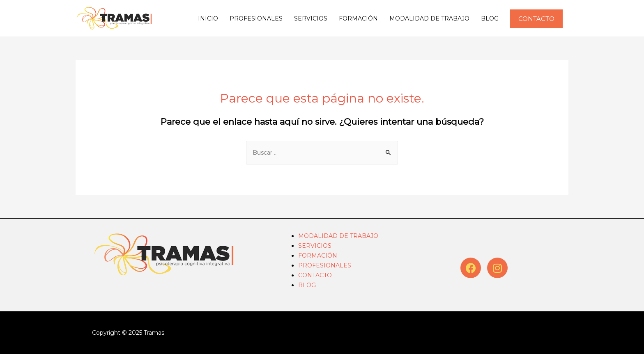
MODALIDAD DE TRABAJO (429, 18)
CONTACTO (315, 275)
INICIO (208, 18)
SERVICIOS (311, 18)
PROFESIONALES (256, 18)
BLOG (490, 18)
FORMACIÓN (358, 18)
